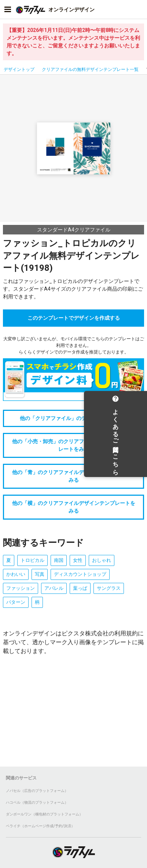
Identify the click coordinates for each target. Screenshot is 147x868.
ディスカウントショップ (80, 574)
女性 (78, 560)
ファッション (21, 588)
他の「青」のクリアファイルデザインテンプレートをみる (74, 476)
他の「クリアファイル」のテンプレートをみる (74, 418)
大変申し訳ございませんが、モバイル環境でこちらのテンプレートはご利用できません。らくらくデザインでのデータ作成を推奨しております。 (74, 345)
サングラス (109, 588)
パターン (16, 602)
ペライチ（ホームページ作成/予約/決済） (40, 826)
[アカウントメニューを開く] (139, 10)
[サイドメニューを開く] (8, 10)
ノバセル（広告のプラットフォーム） (37, 791)
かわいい (16, 574)
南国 (59, 560)
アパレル (54, 588)
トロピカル (32, 560)
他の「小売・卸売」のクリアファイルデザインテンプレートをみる (74, 445)
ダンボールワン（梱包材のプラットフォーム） (44, 814)
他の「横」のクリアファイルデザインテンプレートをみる (74, 507)
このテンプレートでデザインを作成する (74, 318)
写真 (40, 574)
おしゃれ (102, 560)
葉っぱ (80, 588)
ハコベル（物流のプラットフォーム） (37, 802)
